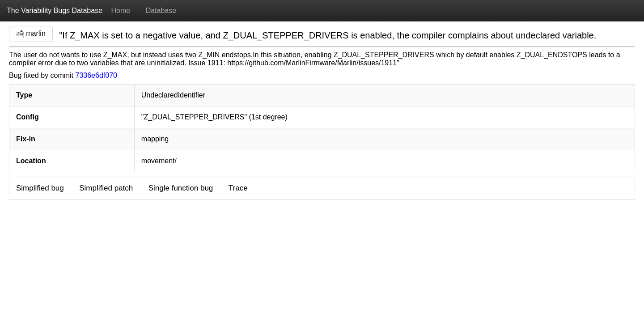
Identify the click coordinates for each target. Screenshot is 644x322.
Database (161, 11)
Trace (238, 188)
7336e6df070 (96, 75)
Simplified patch (106, 188)
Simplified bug (40, 188)
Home (121, 11)
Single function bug (181, 188)
